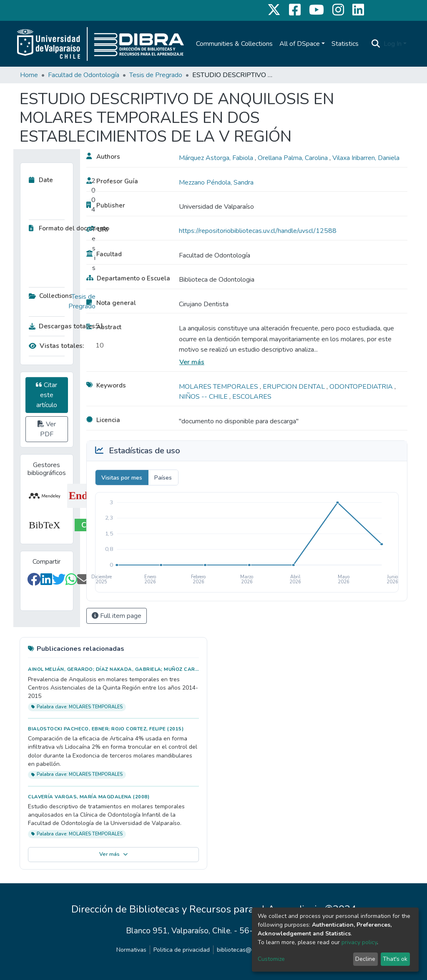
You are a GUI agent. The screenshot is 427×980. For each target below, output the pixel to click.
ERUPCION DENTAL (295, 387)
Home (29, 75)
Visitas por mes (122, 478)
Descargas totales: (60, 326)
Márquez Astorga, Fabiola (217, 158)
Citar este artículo (46, 395)
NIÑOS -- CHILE (204, 397)
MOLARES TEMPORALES (219, 387)
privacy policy (359, 942)
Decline (365, 959)
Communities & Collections (234, 44)
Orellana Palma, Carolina (294, 158)
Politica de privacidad (182, 950)
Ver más (192, 362)
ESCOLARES (252, 397)
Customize (271, 959)
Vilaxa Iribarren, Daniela (366, 158)
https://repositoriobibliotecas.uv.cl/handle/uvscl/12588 (258, 231)
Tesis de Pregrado (156, 75)
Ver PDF (47, 429)
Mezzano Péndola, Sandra (216, 182)
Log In (393, 44)
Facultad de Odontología (84, 75)
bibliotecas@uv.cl (240, 950)
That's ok (395, 959)
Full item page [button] (117, 616)
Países (163, 478)
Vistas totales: (57, 346)
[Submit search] (376, 44)
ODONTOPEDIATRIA (362, 387)
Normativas (131, 950)
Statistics (345, 44)
